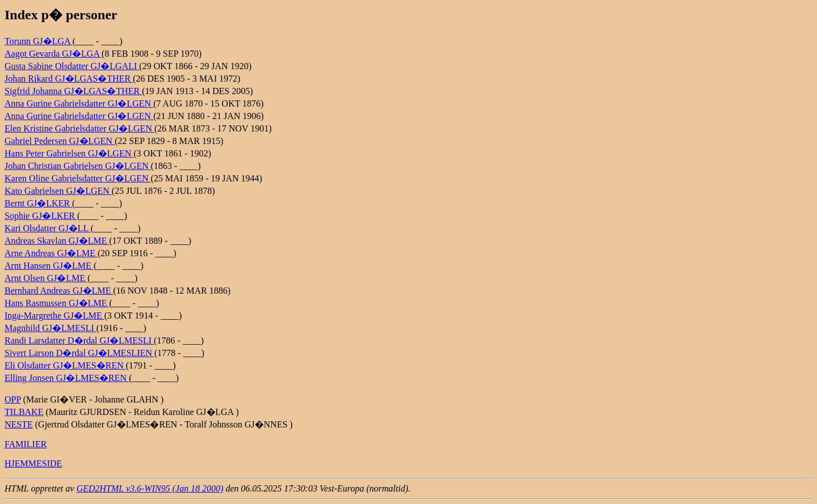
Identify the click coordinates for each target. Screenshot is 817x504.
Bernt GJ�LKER (38, 203)
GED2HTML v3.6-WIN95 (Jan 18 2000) (150, 488)
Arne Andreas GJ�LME (51, 253)
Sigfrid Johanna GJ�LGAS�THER (73, 91)
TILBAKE (24, 412)
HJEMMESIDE (33, 463)
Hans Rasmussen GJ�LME (57, 303)
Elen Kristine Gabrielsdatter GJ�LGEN (79, 128)
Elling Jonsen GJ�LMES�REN (67, 378)
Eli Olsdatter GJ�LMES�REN (65, 365)
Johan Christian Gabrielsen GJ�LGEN (78, 166)
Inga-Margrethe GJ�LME (54, 315)
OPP (13, 399)
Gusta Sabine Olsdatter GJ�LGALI (72, 66)
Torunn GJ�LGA (39, 41)
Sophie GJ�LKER (41, 216)
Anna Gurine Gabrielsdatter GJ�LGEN (79, 103)
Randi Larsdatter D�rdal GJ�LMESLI (79, 340)
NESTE (19, 424)
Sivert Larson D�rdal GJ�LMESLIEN (79, 353)
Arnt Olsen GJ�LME (46, 278)
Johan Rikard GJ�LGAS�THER (69, 79)
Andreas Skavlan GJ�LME (57, 241)
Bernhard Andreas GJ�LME (59, 291)
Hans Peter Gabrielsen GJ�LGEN (69, 153)
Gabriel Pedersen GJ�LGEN (60, 141)
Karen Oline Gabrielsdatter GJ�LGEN (78, 178)
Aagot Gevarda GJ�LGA (53, 54)
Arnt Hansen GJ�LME (49, 266)
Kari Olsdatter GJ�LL (48, 228)
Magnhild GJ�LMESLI (50, 328)
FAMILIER (26, 444)
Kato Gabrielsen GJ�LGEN (58, 191)
